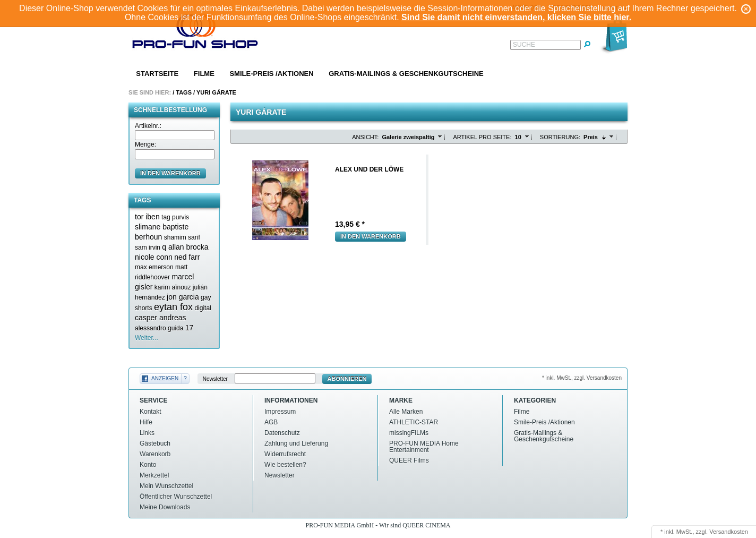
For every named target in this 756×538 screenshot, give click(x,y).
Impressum (280, 412)
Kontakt (151, 412)
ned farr (187, 257)
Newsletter (215, 379)
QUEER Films (409, 460)
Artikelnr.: (148, 126)
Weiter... (147, 338)
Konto (148, 465)
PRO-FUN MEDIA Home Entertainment (424, 447)
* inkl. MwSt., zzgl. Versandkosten (582, 378)
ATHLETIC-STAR (414, 422)
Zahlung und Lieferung (296, 443)
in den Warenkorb (170, 173)
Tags (184, 92)
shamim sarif (182, 237)
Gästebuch (155, 443)
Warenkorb (155, 454)
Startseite (157, 74)
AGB (271, 422)
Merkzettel (154, 475)
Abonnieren (347, 379)
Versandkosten (729, 532)
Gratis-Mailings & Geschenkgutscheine (406, 74)
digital (203, 308)
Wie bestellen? (285, 465)
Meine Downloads (165, 507)
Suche (524, 45)
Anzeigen (165, 378)
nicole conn (154, 257)
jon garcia (183, 297)
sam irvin (148, 247)
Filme (204, 74)
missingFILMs (409, 433)
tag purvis (175, 217)
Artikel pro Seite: (482, 137)
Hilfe (146, 422)
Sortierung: (560, 137)
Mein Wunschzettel (166, 486)
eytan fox (173, 307)
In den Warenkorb (371, 236)
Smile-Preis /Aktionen (271, 74)
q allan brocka (185, 247)
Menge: (145, 144)
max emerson (154, 267)
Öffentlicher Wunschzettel (176, 497)
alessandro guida (159, 328)
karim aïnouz (173, 287)
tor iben (147, 217)
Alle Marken (406, 412)
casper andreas (161, 318)
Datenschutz (282, 433)
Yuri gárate (216, 92)
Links (147, 433)
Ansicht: (365, 137)
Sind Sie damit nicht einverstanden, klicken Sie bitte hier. (516, 17)
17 (190, 328)
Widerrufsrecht (285, 454)
